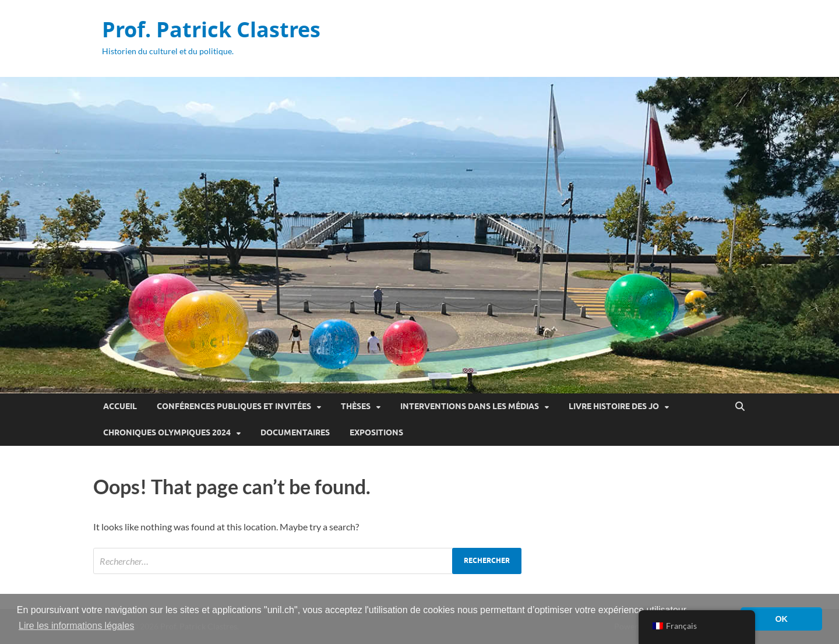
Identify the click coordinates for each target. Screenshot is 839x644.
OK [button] (781, 619)
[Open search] (740, 407)
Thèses (356, 406)
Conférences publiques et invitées (234, 406)
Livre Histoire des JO (614, 406)
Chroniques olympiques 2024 (167, 432)
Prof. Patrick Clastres (211, 29)
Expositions (376, 432)
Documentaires (295, 432)
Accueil (120, 406)
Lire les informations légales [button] (76, 626)
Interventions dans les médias (470, 406)
